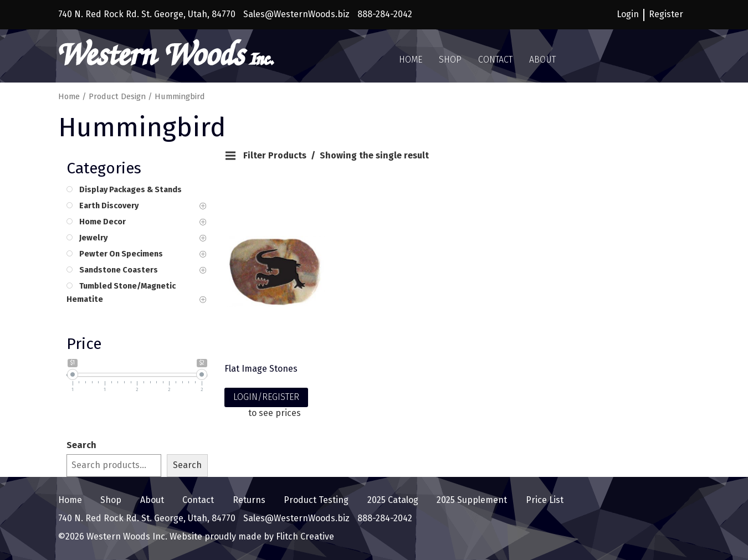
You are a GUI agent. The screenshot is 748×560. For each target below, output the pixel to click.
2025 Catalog (393, 500)
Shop (450, 60)
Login (628, 14)
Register (666, 14)
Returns (249, 500)
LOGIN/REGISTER (266, 397)
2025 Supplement (472, 500)
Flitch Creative (304, 536)
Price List (545, 500)
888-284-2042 (385, 14)
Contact (495, 60)
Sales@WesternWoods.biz (296, 14)
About (542, 60)
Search (81, 445)
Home (411, 60)
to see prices (275, 413)
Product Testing (316, 500)
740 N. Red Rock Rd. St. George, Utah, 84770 (147, 14)
